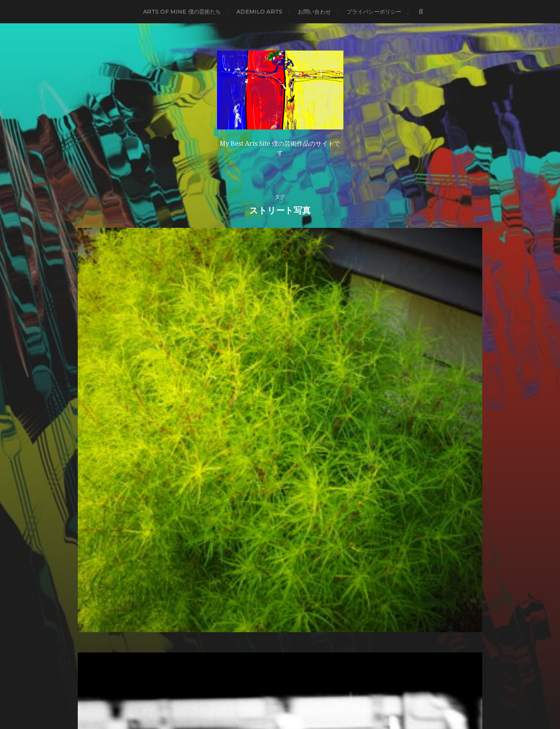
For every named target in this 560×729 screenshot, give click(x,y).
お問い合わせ (314, 12)
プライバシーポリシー (374, 12)
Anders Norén (296, 695)
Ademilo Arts (259, 12)
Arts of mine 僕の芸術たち (182, 12)
